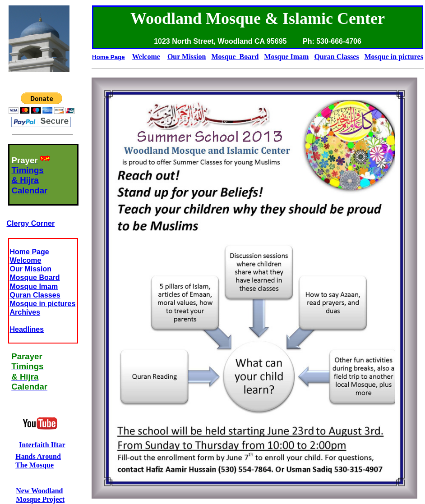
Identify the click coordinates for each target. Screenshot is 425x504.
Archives (25, 312)
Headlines (27, 329)
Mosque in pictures (43, 304)
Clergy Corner (31, 223)
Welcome (26, 260)
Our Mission (31, 269)
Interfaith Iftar (42, 445)
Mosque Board (35, 277)
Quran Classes (35, 295)
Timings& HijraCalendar (30, 180)
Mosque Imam (34, 286)
